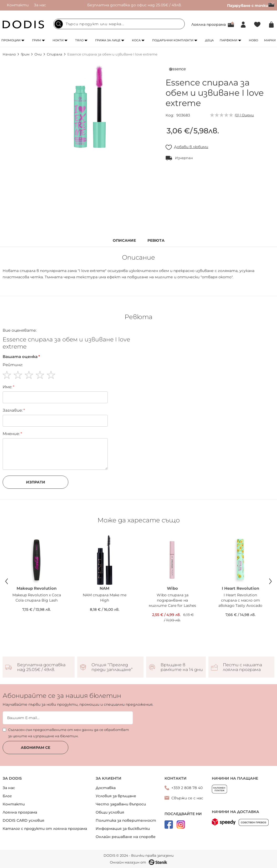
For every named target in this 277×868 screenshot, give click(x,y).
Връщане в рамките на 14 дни (182, 667)
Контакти (18, 5)
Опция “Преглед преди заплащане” (112, 667)
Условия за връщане (116, 796)
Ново (253, 40)
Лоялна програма (209, 24)
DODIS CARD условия (24, 820)
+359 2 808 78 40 (187, 788)
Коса (136, 40)
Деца (209, 40)
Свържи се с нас (187, 798)
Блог (7, 796)
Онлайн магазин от (138, 862)
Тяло (79, 40)
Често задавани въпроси (121, 804)
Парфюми (229, 40)
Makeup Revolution (37, 588)
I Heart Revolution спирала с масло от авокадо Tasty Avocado (240, 600)
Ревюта (156, 241)
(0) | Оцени (244, 115)
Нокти (58, 40)
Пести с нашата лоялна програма (242, 667)
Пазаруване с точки (251, 6)
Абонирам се (35, 748)
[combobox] (119, 24)
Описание (124, 241)
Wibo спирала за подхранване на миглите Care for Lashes (172, 600)
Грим (37, 40)
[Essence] (177, 70)
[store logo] (23, 24)
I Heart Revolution (240, 588)
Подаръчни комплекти (173, 40)
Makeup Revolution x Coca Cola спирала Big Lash (37, 598)
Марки (270, 40)
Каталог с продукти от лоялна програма (45, 829)
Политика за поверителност (126, 820)
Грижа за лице (108, 40)
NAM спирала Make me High (105, 598)
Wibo (172, 588)
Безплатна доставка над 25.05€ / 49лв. (41, 667)
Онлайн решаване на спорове (126, 837)
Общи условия (110, 812)
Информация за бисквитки (123, 829)
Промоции (11, 40)
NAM (104, 588)
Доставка (106, 788)
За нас (40, 5)
